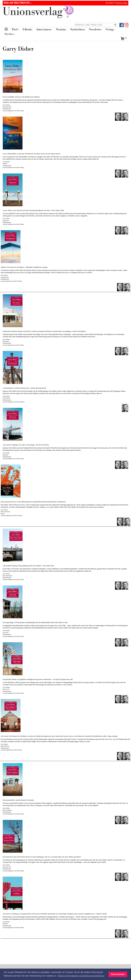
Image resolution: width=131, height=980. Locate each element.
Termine (61, 29)
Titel (15, 29)
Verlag (110, 29)
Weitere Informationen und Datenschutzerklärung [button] (81, 976)
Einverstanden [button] (118, 974)
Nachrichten (77, 29)
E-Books (27, 29)
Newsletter (95, 29)
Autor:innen (44, 29)
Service (10, 34)
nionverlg (39, 12)
